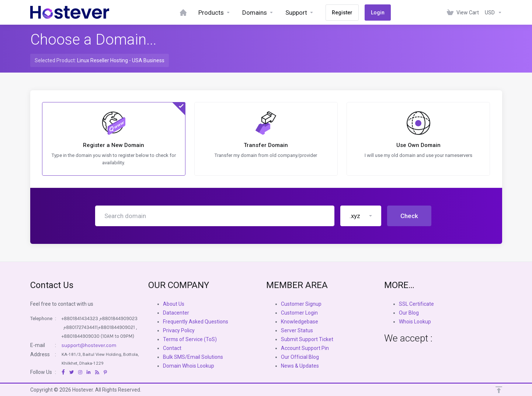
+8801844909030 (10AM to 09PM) (98, 336)
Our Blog (409, 313)
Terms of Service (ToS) (190, 339)
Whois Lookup (415, 322)
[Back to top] (499, 390)
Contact (172, 348)
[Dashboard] (183, 12)
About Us (174, 304)
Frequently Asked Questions (196, 322)
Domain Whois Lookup (189, 366)
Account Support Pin (305, 348)
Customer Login (299, 313)
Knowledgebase (300, 322)
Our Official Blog (300, 357)
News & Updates (300, 366)
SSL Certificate (416, 304)
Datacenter (176, 313)
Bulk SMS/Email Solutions (193, 357)
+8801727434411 (81, 327)
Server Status (297, 330)
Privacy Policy (179, 330)
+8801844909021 (117, 327)
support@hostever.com (89, 345)
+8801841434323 (80, 318)
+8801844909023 (119, 318)
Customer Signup (301, 304)
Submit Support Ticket (307, 339)
